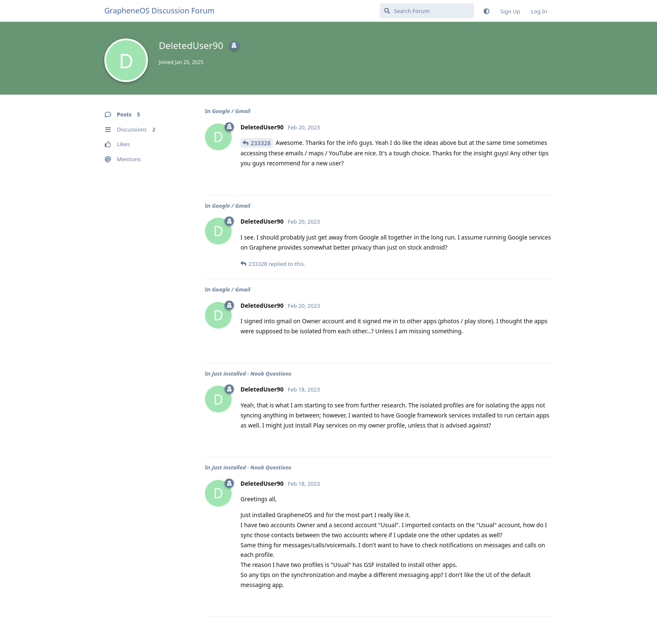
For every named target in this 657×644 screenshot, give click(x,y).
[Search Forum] (427, 11)
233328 (261, 143)
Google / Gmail (231, 111)
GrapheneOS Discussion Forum (159, 10)
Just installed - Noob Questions (252, 374)
